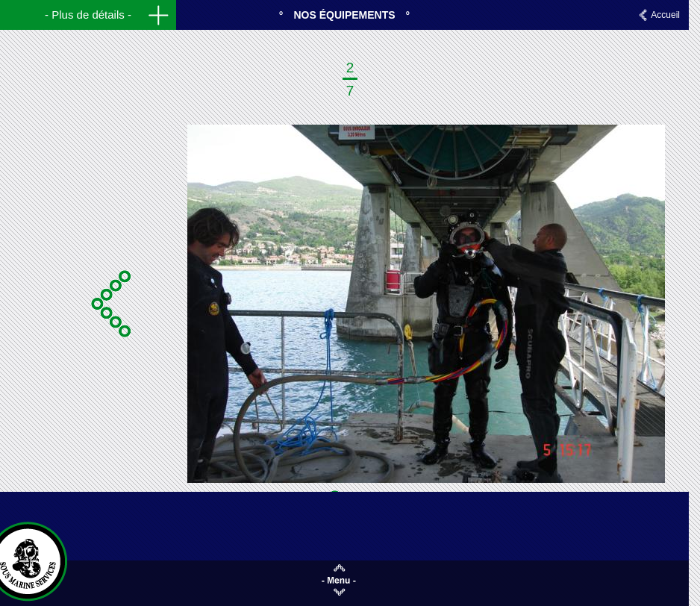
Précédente (109, 304)
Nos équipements (344, 15)
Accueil (665, 15)
